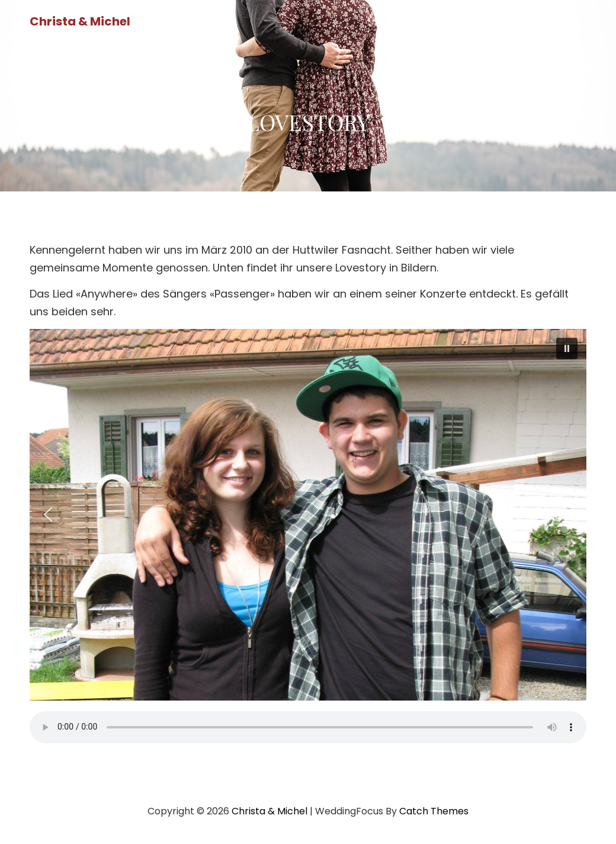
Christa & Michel (80, 21)
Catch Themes (434, 811)
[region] (308, 515)
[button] (567, 349)
